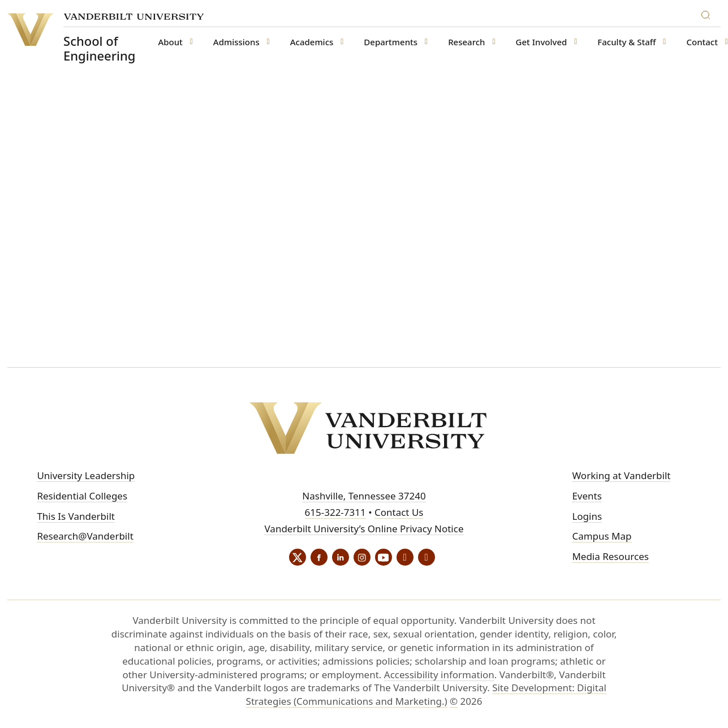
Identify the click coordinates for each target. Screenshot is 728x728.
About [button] (170, 42)
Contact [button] (702, 42)
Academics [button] (312, 42)
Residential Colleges (82, 496)
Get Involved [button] (542, 42)
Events (587, 496)
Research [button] (466, 42)
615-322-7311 (335, 512)
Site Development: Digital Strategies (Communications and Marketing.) (426, 694)
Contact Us (399, 512)
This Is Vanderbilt (76, 516)
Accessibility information (439, 675)
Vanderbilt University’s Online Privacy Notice (364, 529)
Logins (587, 516)
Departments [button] (391, 42)
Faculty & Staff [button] (626, 42)
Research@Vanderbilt (85, 536)
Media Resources (610, 556)
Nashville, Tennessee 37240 (364, 496)
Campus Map (602, 536)
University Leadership (86, 475)
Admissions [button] (236, 42)
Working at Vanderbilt (621, 475)
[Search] (708, 13)
